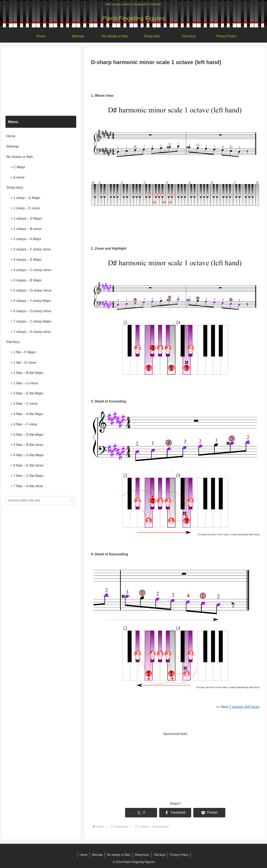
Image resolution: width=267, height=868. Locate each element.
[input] (41, 501)
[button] (72, 500)
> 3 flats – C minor (24, 404)
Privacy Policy (179, 855)
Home (11, 136)
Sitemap (13, 146)
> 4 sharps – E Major (26, 260)
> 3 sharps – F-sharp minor (31, 249)
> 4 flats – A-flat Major (27, 414)
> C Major (18, 167)
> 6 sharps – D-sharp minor (31, 311)
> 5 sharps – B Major (26, 280)
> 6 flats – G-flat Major (27, 455)
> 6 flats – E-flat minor (27, 465)
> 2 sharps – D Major (26, 219)
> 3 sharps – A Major (26, 239)
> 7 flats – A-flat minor (27, 486)
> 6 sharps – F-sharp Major (31, 301)
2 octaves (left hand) (244, 707)
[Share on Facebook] (175, 813)
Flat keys (13, 342)
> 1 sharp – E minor (25, 208)
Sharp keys (15, 188)
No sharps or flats (19, 157)
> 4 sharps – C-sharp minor (31, 270)
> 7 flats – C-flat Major (27, 476)
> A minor (18, 177)
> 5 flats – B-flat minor (27, 445)
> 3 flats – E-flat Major (27, 393)
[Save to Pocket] (209, 813)
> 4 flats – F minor (24, 424)
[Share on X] (141, 813)
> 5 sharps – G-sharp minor (31, 290)
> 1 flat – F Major (23, 352)
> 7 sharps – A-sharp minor (31, 332)
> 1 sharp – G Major (25, 198)
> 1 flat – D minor (23, 363)
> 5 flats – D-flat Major (27, 435)
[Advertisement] (175, 79)
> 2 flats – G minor (24, 383)
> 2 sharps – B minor (26, 229)
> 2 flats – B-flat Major (27, 373)
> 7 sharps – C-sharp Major (31, 321)
